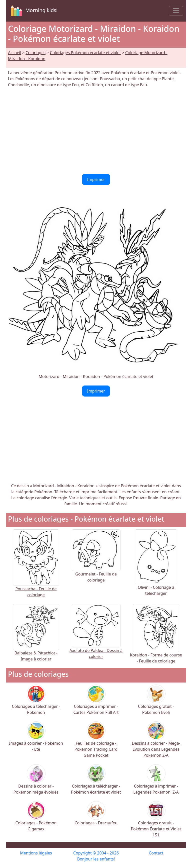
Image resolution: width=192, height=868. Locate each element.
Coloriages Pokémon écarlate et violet (85, 53)
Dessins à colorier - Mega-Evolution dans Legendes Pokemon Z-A (156, 743)
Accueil (15, 53)
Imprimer (96, 179)
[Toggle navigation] (176, 11)
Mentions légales (36, 853)
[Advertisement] (96, 131)
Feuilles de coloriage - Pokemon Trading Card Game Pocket (96, 743)
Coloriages (35, 53)
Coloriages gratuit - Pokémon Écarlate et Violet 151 (156, 823)
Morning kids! (33, 11)
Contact (156, 853)
